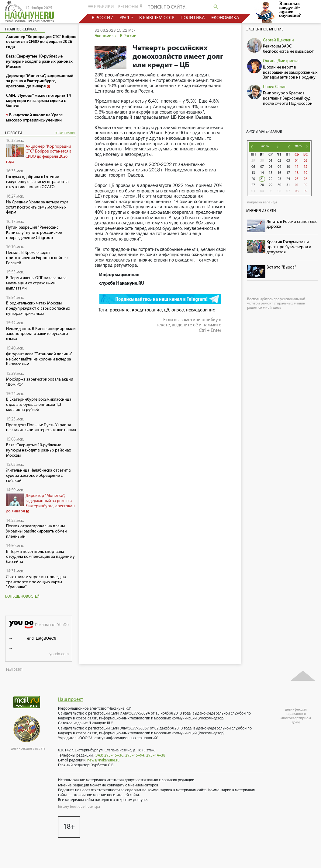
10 (288, 167)
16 (279, 173)
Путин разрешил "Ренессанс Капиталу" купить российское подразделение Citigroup (34, 233)
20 (253, 179)
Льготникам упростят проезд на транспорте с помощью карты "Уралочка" (36, 582)
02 (279, 161)
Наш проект (71, 700)
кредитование (147, 310)
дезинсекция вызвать (28, 749)
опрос (178, 310)
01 (271, 161)
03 (288, 161)
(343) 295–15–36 (109, 756)
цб (167, 310)
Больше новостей (22, 597)
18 (297, 173)
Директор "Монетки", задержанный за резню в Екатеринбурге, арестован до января (40, 503)
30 (262, 161)
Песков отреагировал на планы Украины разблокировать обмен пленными (36, 531)
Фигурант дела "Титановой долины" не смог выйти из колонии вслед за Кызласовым (39, 359)
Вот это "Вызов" (281, 267)
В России (128, 36)
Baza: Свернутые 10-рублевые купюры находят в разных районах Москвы (38, 450)
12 (305, 167)
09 (279, 167)
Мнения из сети (261, 211)
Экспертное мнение (265, 29)
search (216, 7)
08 (271, 167)
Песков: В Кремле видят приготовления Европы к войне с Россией (37, 258)
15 (271, 173)
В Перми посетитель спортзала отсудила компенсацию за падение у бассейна (40, 557)
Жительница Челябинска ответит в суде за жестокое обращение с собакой (38, 476)
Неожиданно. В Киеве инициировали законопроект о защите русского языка (41, 334)
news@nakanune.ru (103, 760)
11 (297, 167)
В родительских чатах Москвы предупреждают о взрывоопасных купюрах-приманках (38, 309)
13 (253, 173)
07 (262, 167)
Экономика (105, 36)
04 (297, 161)
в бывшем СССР (157, 18)
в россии (103, 18)
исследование (201, 310)
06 (253, 167)
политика (193, 18)
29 (253, 161)
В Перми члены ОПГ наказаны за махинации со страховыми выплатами (36, 283)
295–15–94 (135, 756)
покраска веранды (262, 202)
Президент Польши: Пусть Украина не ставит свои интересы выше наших (41, 428)
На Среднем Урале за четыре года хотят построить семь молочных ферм (37, 207)
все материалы (65, 133)
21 (262, 179)
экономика (225, 18)
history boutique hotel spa (79, 807)
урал (125, 18)
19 (305, 173)
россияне (120, 310)
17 (288, 173)
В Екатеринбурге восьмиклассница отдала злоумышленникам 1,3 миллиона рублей (39, 405)
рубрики (100, 7)
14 (262, 173)
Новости (14, 133)
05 (305, 161)
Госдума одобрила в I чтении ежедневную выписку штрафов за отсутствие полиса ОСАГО (37, 182)
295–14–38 (156, 756)
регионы (130, 7)
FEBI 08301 (14, 670)
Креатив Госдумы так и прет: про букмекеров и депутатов (289, 247)
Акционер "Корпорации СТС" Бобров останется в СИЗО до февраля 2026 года (39, 154)
